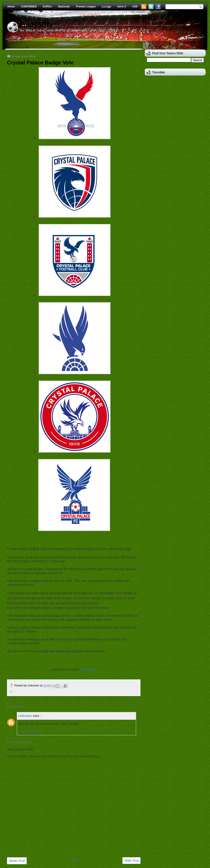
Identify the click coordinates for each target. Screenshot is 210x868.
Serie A (122, 7)
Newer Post (17, 861)
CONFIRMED (29, 7)
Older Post (131, 861)
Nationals (64, 7)
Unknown (25, 716)
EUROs (47, 7)
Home (11, 7)
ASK (135, 7)
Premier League (86, 7)
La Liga (106, 7)
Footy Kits (36, 25)
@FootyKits (88, 670)
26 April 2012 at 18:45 (30, 732)
